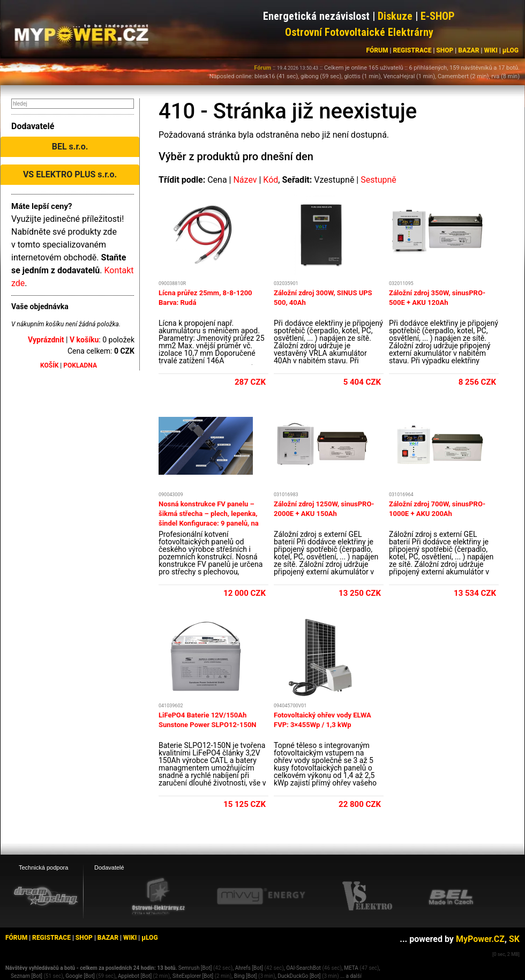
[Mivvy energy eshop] (261, 896)
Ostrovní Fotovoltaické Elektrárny (359, 32)
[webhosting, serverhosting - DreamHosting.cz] (46, 896)
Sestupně (378, 180)
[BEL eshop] (451, 896)
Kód (271, 180)
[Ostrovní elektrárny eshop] (159, 897)
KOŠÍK (49, 365)
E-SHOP (438, 16)
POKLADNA (80, 365)
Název (245, 180)
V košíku (84, 340)
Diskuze (395, 16)
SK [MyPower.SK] (514, 939)
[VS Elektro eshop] (367, 896)
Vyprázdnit (46, 340)
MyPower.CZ (480, 939)
